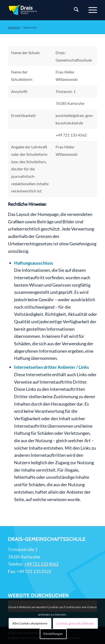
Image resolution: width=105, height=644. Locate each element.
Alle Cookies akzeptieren (30, 623)
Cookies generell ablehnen (75, 623)
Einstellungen (53, 634)
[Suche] (74, 10)
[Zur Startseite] (44, 10)
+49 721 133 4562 (41, 564)
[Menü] (90, 10)
